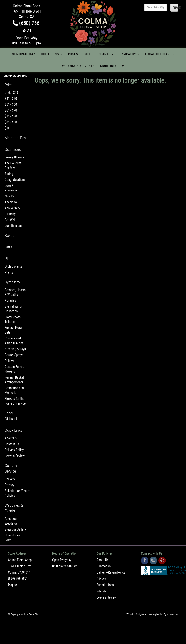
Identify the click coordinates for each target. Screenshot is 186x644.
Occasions (50, 54)
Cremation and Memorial (14, 390)
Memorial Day (23, 54)
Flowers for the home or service (15, 401)
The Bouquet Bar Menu (13, 165)
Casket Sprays (14, 355)
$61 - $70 (11, 110)
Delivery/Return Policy (111, 572)
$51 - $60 (11, 104)
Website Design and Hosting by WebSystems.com (152, 614)
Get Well (10, 220)
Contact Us (12, 444)
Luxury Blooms (14, 157)
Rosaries (10, 300)
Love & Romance (11, 188)
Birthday (10, 214)
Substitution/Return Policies (15, 493)
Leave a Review (15, 456)
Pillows (9, 361)
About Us (11, 438)
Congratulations (15, 180)
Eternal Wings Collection (14, 309)
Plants (104, 54)
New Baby (11, 196)
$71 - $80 (11, 116)
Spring (9, 174)
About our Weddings (11, 521)
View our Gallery (15, 529)
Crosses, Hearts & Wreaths (15, 292)
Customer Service (12, 468)
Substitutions (105, 585)
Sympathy (128, 54)
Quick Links (13, 430)
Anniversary (12, 208)
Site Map (102, 591)
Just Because (13, 226)
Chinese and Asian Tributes (14, 341)
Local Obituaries (160, 54)
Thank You (12, 202)
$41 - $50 (11, 99)
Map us (13, 585)
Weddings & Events (78, 66)
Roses (73, 54)
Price (9, 85)
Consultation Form (13, 538)
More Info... (110, 66)
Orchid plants (13, 266)
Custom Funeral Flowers (15, 369)
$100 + (9, 128)
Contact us (104, 566)
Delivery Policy (14, 450)
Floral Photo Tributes (13, 319)
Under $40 (11, 93)
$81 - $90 (11, 122)
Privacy (9, 485)
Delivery (10, 479)
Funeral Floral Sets (14, 330)
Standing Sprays (15, 349)
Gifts (88, 54)
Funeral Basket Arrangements (14, 380)
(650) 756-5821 (18, 579)
